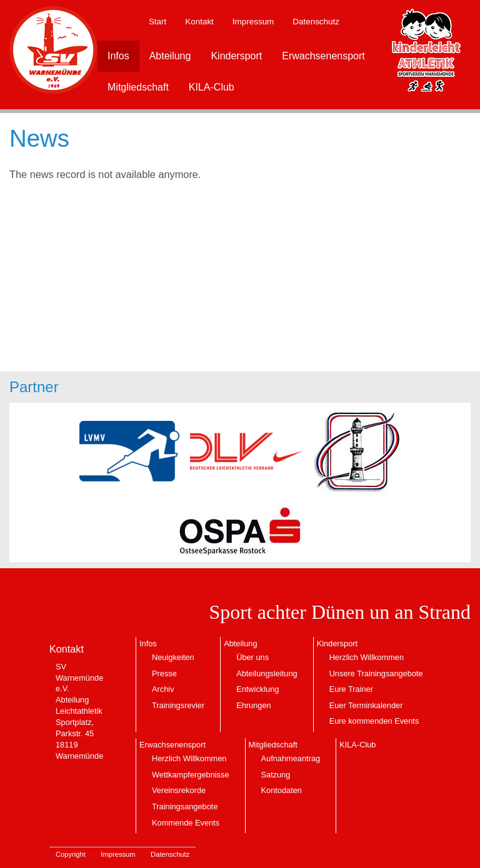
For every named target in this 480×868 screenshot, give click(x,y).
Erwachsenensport (323, 56)
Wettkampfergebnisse (191, 775)
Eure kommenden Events (374, 721)
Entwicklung (257, 689)
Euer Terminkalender (366, 705)
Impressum (253, 22)
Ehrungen (254, 705)
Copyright (71, 854)
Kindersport (236, 56)
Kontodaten (282, 790)
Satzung (276, 775)
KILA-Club (212, 87)
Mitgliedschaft (138, 87)
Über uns (252, 657)
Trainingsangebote (185, 806)
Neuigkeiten (173, 657)
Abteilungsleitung (267, 673)
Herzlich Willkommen (367, 657)
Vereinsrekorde (179, 790)
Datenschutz (316, 22)
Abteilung (170, 56)
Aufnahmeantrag (291, 758)
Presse (164, 673)
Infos (118, 56)
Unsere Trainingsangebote (376, 673)
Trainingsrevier (178, 705)
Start (157, 22)
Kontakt (199, 22)
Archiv (163, 689)
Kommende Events (186, 823)
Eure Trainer (351, 689)
